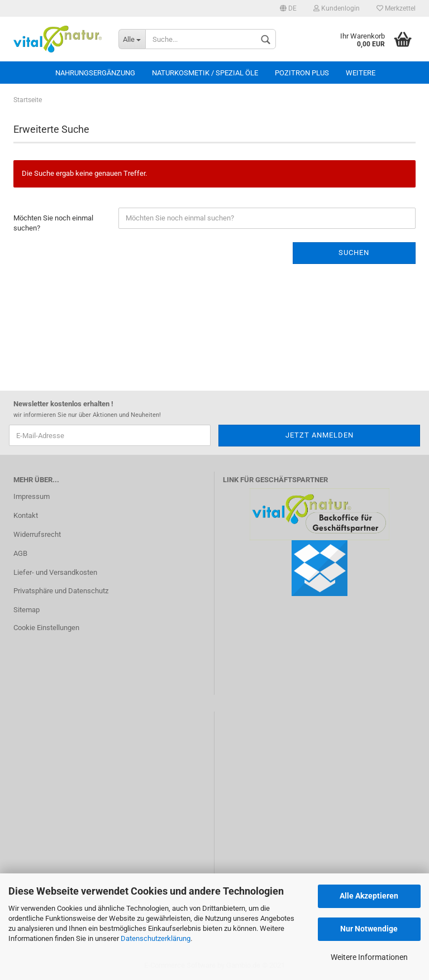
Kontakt (26, 515)
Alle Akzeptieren (369, 896)
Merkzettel (396, 8)
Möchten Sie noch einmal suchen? (53, 223)
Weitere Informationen (369, 957)
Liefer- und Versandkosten (55, 572)
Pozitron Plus (302, 73)
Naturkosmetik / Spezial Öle (205, 73)
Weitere (361, 73)
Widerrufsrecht (37, 534)
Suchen (354, 253)
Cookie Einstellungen (46, 628)
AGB (20, 553)
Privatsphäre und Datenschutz (61, 591)
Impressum (32, 496)
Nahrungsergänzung (95, 73)
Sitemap (27, 610)
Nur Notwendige (369, 929)
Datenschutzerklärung (156, 938)
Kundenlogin (337, 8)
